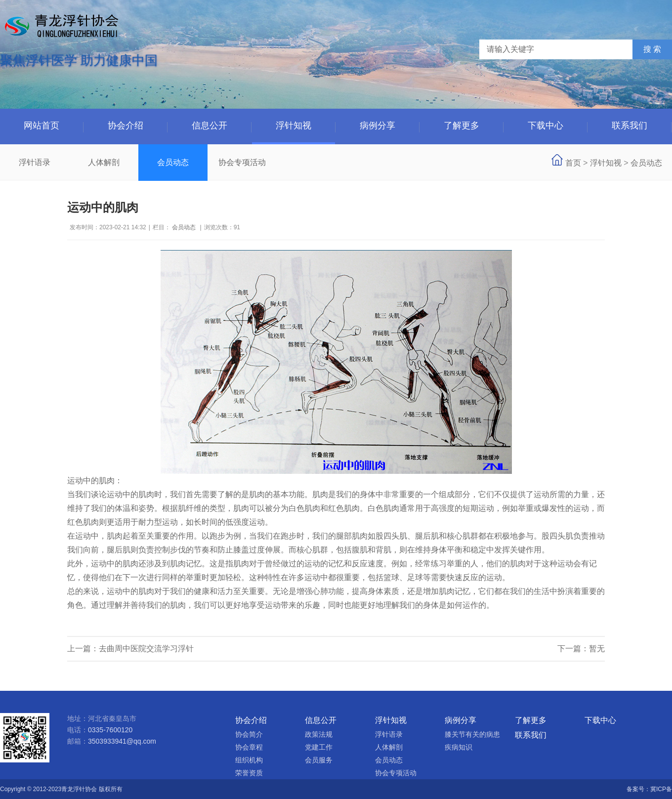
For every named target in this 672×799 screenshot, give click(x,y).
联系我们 (630, 126)
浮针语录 (35, 162)
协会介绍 (126, 126)
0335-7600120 (110, 730)
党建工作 (319, 747)
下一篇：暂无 (581, 649)
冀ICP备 (661, 789)
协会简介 (249, 734)
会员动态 (173, 162)
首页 (573, 163)
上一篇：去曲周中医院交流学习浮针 (130, 649)
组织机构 (249, 760)
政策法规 (319, 734)
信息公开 (210, 126)
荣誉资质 (249, 773)
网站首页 (42, 126)
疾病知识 (459, 747)
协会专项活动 (242, 162)
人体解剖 (104, 162)
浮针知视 (294, 126)
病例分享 (378, 126)
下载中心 (546, 126)
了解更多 (462, 126)
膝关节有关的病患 (472, 734)
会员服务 (319, 760)
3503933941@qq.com (122, 741)
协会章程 (249, 747)
